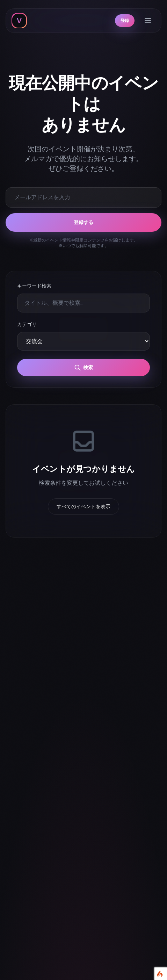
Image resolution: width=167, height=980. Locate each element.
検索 (83, 368)
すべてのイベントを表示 (83, 506)
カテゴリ (27, 324)
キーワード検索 (34, 286)
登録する (83, 222)
